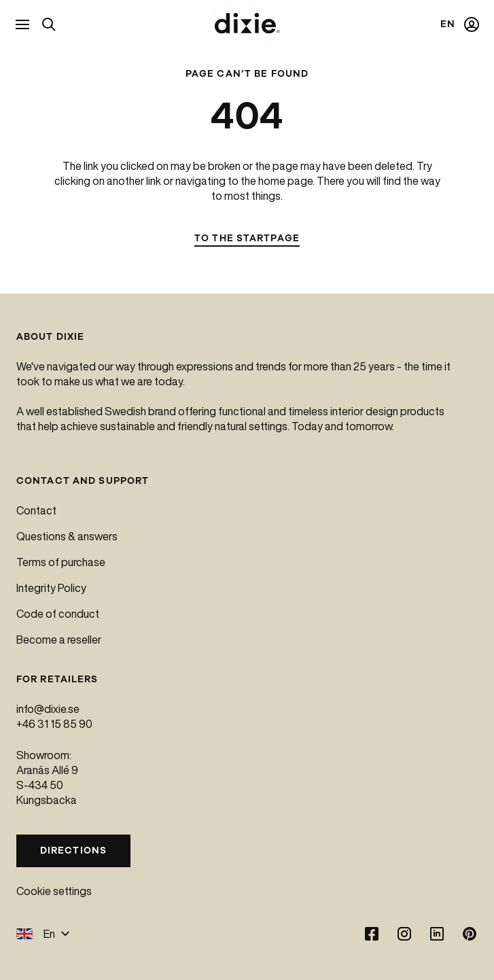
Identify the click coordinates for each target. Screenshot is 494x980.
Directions (73, 851)
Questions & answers (67, 536)
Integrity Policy (51, 588)
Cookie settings (54, 891)
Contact (36, 510)
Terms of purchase (61, 562)
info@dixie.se (48, 709)
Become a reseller (59, 640)
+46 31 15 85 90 (54, 724)
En (43, 934)
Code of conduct (58, 614)
